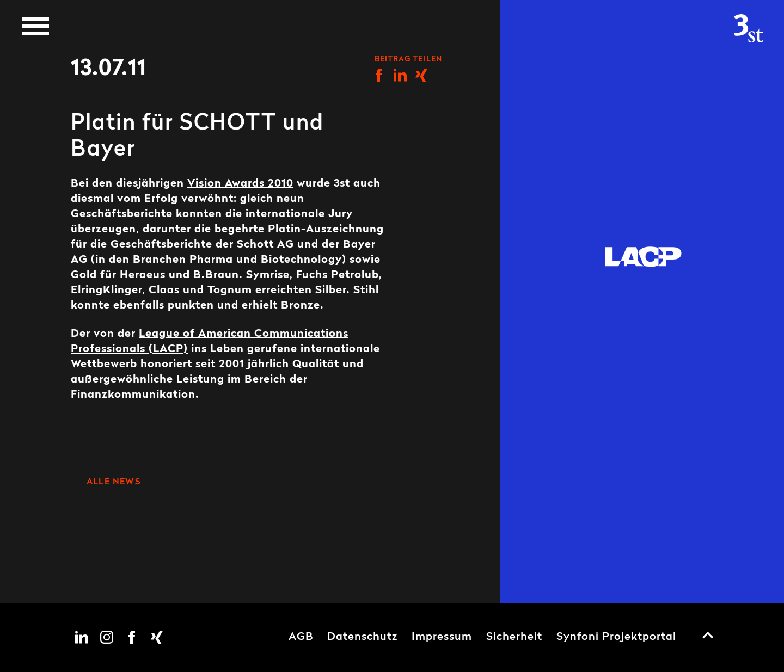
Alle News (114, 482)
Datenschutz (362, 637)
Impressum (442, 637)
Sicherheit (514, 637)
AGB (301, 637)
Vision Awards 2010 (240, 184)
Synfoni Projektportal (616, 637)
